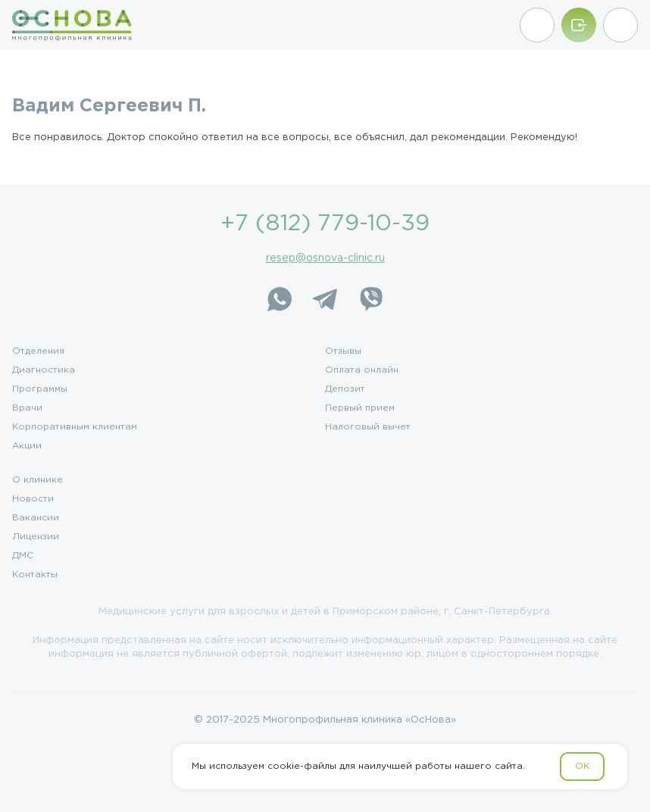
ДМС (23, 556)
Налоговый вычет (368, 427)
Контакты (35, 575)
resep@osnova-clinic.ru (325, 258)
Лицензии (36, 537)
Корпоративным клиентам (75, 427)
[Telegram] (325, 299)
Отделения (38, 351)
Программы (40, 389)
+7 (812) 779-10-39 (325, 224)
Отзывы (343, 351)
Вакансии (36, 518)
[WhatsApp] (280, 299)
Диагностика (44, 370)
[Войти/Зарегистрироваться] (579, 25)
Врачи (27, 408)
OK (582, 766)
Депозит (345, 389)
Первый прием (360, 408)
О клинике (37, 480)
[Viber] (370, 299)
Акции (27, 446)
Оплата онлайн (362, 370)
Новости (33, 499)
